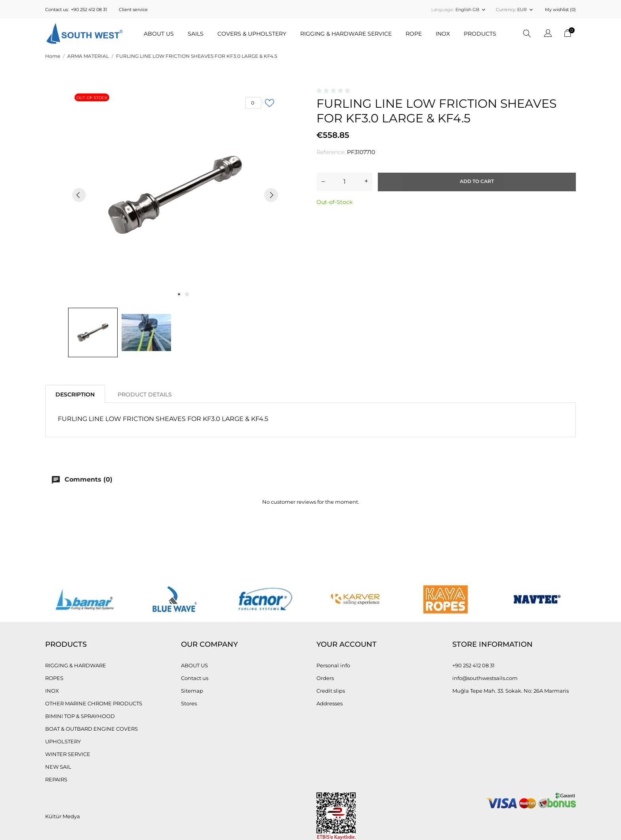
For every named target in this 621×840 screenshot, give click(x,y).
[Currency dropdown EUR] (526, 10)
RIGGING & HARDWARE (76, 665)
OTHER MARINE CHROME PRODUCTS (94, 703)
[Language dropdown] (548, 34)
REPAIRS (56, 779)
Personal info (333, 665)
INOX (52, 691)
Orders (325, 678)
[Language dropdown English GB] (471, 10)
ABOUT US (159, 34)
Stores (189, 703)
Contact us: (57, 10)
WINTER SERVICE (68, 754)
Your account (347, 644)
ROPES (54, 678)
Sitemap (192, 691)
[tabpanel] (175, 195)
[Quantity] (344, 181)
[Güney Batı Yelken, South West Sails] (84, 33)
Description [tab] (75, 394)
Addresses (330, 703)
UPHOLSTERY (63, 741)
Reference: (331, 152)
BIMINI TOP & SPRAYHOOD (80, 716)
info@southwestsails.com (485, 678)
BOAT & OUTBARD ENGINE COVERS (91, 729)
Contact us (195, 678)
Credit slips (331, 691)
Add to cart (477, 181)
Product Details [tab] (145, 394)
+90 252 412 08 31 (89, 10)
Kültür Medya (63, 816)
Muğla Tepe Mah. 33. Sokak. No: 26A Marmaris (511, 691)
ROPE (414, 34)
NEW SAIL (58, 767)
